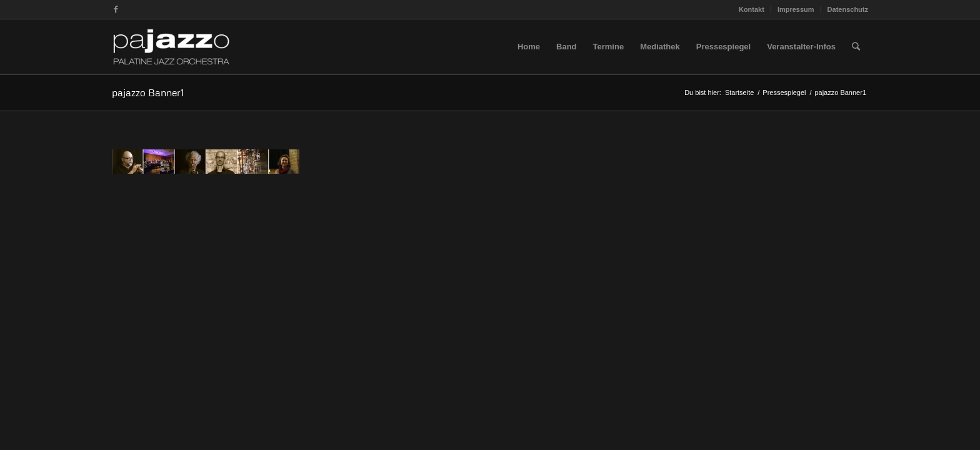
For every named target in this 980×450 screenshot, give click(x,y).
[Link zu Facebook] (116, 9)
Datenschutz (848, 9)
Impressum (796, 9)
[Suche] (856, 47)
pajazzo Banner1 (148, 92)
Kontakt (752, 9)
